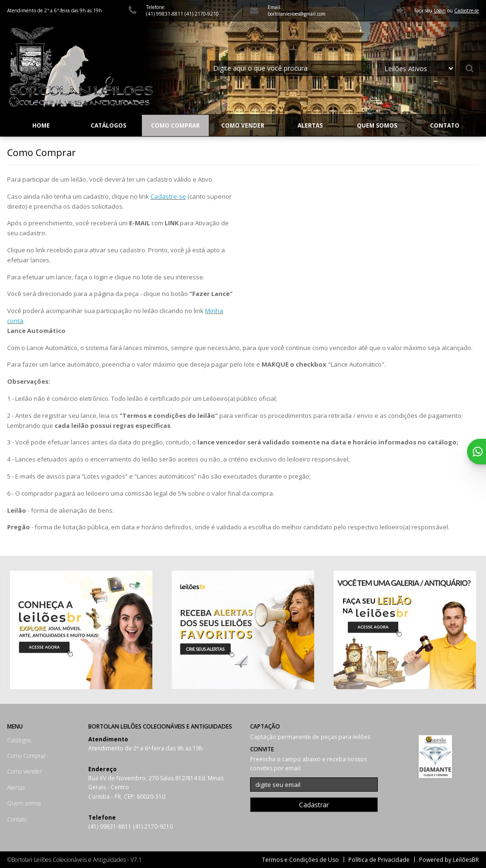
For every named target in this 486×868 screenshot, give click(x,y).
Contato (445, 125)
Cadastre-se (168, 196)
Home (41, 125)
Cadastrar (314, 805)
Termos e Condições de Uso (300, 860)
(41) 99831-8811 (165, 14)
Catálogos (108, 125)
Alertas (310, 125)
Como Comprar (175, 125)
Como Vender (243, 125)
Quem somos (377, 125)
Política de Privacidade (379, 860)
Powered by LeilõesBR (449, 860)
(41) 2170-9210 (202, 14)
